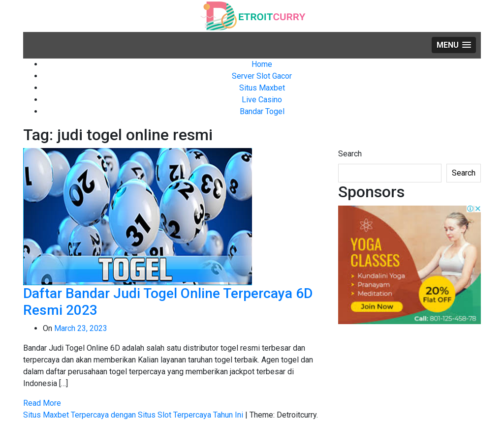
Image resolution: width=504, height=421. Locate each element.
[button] (454, 45)
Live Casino (262, 100)
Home (262, 64)
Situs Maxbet (262, 88)
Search (350, 154)
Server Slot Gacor (262, 76)
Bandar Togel (262, 111)
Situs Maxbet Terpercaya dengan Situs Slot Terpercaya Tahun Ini (134, 415)
